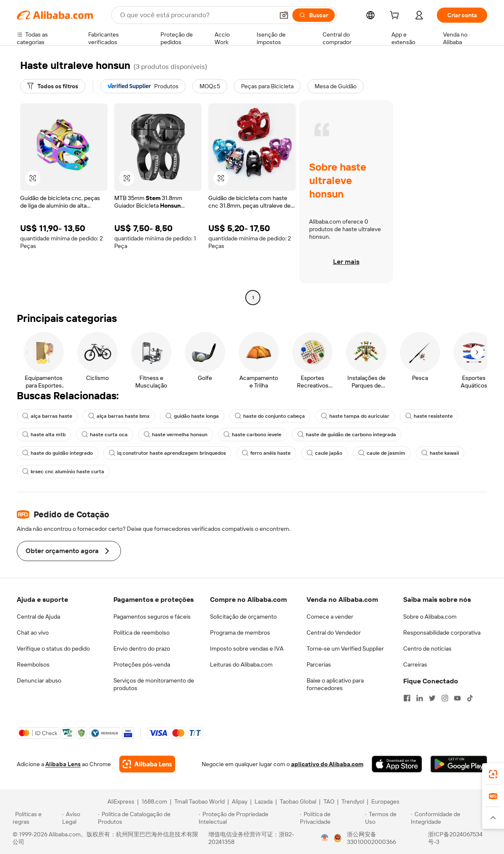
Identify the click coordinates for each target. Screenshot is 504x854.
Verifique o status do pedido (53, 648)
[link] (493, 774)
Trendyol (353, 801)
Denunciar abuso (39, 680)
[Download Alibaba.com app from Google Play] (459, 764)
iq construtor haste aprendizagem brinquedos (167, 453)
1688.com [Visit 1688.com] (154, 801)
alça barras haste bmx (119, 416)
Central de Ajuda (38, 617)
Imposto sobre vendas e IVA (247, 648)
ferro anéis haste (266, 453)
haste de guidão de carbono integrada (347, 435)
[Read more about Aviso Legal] (79, 818)
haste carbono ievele (252, 435)
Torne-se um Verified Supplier (345, 648)
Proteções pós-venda (142, 664)
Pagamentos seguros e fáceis (152, 617)
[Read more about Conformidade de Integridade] (451, 818)
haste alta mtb (44, 435)
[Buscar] (314, 15)
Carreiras (415, 664)
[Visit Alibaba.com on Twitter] (432, 698)
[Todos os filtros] (53, 86)
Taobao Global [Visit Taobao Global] (298, 801)
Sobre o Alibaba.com (430, 617)
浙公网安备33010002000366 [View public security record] (371, 838)
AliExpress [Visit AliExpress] (121, 801)
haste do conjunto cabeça (270, 416)
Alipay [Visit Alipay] (240, 801)
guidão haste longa (192, 416)
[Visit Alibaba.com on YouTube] (457, 698)
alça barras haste (47, 416)
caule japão (324, 453)
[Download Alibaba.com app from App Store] (397, 764)
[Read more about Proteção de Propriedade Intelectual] (248, 818)
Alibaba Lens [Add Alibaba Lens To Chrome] (63, 764)
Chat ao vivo (33, 633)
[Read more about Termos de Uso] (387, 818)
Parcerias (319, 664)
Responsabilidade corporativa (442, 633)
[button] (284, 15)
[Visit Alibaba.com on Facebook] (407, 698)
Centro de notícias (427, 648)
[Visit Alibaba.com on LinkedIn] (420, 698)
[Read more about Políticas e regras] (36, 818)
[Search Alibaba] (196, 15)
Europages (385, 801)
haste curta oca (105, 435)
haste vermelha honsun (176, 435)
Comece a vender (330, 617)
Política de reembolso (142, 633)
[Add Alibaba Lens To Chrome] (147, 764)
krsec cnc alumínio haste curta (63, 472)
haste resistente (429, 416)
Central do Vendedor (334, 633)
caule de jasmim (382, 453)
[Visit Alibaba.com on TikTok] (470, 698)
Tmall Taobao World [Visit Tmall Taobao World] (199, 801)
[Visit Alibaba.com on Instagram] (445, 698)
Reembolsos (33, 664)
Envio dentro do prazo (142, 648)
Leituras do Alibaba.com (241, 664)
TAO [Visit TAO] (329, 801)
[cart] (396, 16)
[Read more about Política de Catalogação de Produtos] (147, 818)
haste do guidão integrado (58, 453)
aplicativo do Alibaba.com (327, 764)
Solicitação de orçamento (243, 617)
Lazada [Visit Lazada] (264, 801)
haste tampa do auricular (355, 416)
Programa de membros (240, 633)
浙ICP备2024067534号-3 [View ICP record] (455, 838)
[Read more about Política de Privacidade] (331, 818)
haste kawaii (440, 453)
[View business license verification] (325, 838)
